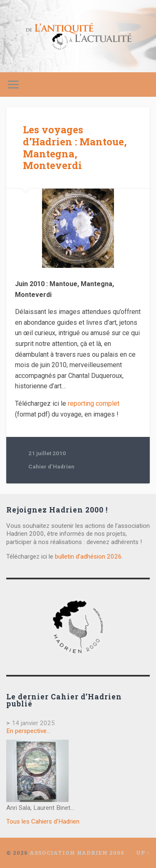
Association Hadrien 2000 (77, 853)
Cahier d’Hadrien (51, 466)
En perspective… (28, 731)
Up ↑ (143, 853)
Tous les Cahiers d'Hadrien (43, 821)
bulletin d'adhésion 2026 (88, 557)
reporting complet (94, 403)
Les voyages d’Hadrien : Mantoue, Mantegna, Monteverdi (75, 147)
